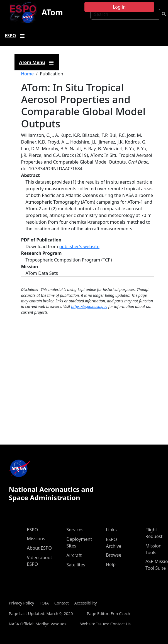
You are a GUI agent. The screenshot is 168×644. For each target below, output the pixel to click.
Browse (114, 555)
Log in (119, 7)
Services (75, 530)
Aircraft (74, 555)
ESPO (33, 530)
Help (111, 564)
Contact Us (120, 624)
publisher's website (79, 246)
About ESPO (39, 548)
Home (28, 74)
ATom (52, 12)
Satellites (76, 565)
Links (111, 530)
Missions (36, 539)
